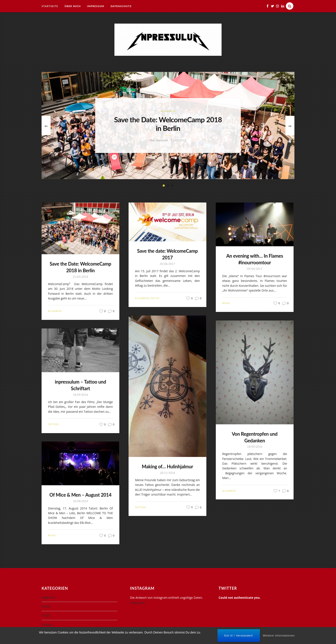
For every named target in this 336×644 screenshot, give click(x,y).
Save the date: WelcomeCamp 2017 (167, 254)
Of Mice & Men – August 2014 (81, 495)
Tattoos (140, 507)
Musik (226, 303)
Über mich (73, 6)
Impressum (96, 6)
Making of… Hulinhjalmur (167, 466)
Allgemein (168, 111)
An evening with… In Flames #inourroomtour (255, 259)
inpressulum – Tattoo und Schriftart (80, 385)
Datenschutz (121, 6)
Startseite (50, 6)
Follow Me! (138, 603)
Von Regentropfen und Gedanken (255, 437)
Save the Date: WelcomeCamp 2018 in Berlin (168, 124)
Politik (155, 298)
